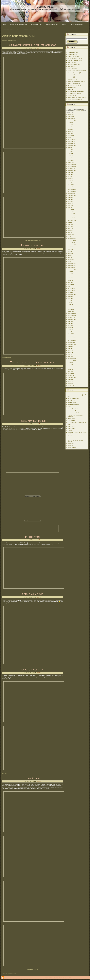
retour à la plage (33, 594)
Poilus (69, 89)
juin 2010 (70, 326)
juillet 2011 (71, 299)
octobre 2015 (71, 193)
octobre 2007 (71, 375)
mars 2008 (70, 371)
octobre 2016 (71, 168)
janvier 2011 (71, 311)
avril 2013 (70, 255)
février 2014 (71, 235)
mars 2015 (70, 208)
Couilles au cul (72, 52)
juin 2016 (70, 177)
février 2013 (71, 259)
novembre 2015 (72, 191)
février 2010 (71, 334)
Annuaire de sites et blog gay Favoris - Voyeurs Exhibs (57, 977)
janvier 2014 (71, 237)
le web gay (71, 430)
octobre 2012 (71, 268)
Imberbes (70, 75)
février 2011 (71, 309)
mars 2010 (70, 332)
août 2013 (70, 247)
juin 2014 (70, 226)
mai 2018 (70, 129)
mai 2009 (70, 352)
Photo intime (33, 537)
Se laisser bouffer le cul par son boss (33, 45)
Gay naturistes (72, 426)
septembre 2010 (72, 319)
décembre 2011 (72, 288)
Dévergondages (72, 56)
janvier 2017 (71, 162)
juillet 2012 (71, 274)
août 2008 (70, 363)
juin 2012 (70, 276)
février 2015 (71, 210)
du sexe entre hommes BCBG (33, 241)
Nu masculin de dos (33, 245)
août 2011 (70, 297)
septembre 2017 (72, 146)
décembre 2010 (72, 313)
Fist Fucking (71, 67)
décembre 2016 (72, 164)
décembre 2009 (72, 338)
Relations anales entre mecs (75, 91)
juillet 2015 (71, 199)
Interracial (70, 77)
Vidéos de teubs (72, 448)
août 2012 (70, 272)
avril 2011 (70, 305)
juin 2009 (70, 350)
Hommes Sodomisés (73, 73)
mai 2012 (70, 278)
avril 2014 (70, 230)
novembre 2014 (72, 216)
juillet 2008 (71, 365)
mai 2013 (70, 253)
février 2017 (71, 160)
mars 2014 (70, 232)
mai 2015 (70, 204)
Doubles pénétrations (73, 58)
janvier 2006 (71, 386)
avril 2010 (70, 330)
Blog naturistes (72, 403)
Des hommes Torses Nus (74, 411)
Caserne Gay (71, 407)
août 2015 (70, 197)
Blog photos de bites (73, 405)
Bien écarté (33, 778)
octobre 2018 (71, 119)
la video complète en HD (33, 521)
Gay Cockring (71, 421)
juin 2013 (70, 251)
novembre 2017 (72, 141)
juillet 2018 (71, 125)
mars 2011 (70, 307)
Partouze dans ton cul (73, 85)
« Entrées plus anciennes (9, 41)
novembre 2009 (72, 340)
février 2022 (71, 115)
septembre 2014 (72, 220)
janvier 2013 (71, 261)
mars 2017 (70, 158)
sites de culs (71, 96)
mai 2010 (70, 328)
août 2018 (70, 123)
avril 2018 (70, 131)
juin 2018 (70, 127)
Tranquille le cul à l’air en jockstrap (33, 362)
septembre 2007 (72, 377)
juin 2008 (70, 367)
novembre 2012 (72, 266)
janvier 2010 (71, 336)
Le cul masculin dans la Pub (75, 81)
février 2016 (71, 185)
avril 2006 (70, 383)
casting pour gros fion (33, 969)
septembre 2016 (72, 170)
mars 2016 (70, 183)
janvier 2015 (71, 212)
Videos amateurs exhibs (74, 100)
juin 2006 (70, 382)
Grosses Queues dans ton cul (76, 71)
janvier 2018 (71, 137)
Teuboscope (71, 444)
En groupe (70, 62)
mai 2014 (70, 228)
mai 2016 (70, 179)
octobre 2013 (71, 243)
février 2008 (71, 373)
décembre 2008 (72, 359)
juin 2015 (70, 201)
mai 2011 (70, 303)
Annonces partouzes (73, 398)
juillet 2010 (71, 323)
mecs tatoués (71, 438)
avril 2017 (70, 156)
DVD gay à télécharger (74, 60)
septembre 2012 (72, 270)
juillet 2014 (71, 224)
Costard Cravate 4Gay (74, 409)
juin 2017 (70, 152)
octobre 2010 (71, 317)
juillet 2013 (71, 249)
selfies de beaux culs (73, 94)
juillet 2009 (71, 348)
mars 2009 (70, 357)
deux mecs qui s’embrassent (75, 413)
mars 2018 (70, 133)
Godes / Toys (71, 69)
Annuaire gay (71, 401)
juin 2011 (70, 301)
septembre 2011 (72, 295)
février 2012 (71, 284)
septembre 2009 (72, 344)
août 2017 (70, 148)
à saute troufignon (33, 669)
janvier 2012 (71, 286)
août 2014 (70, 222)
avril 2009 (70, 355)
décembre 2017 (72, 139)
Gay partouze (71, 428)
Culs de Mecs (45, 7)
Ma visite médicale (73, 436)
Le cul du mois (72, 79)
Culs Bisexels (71, 54)
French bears (71, 419)
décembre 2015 (72, 189)
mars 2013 (70, 257)
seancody (5, 773)
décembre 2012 (72, 264)
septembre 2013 (72, 245)
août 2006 (70, 379)
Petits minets (71, 87)
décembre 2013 (72, 239)
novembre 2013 (72, 241)
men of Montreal (7, 358)
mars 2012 (70, 282)
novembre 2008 (72, 361)
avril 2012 (70, 280)
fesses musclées (72, 65)
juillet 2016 (71, 175)
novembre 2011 (72, 290)
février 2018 (71, 135)
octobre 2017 (71, 144)
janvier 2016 (71, 187)
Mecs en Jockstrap (73, 83)
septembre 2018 (72, 121)
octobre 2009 (71, 342)
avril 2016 (70, 181)
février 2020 (71, 117)
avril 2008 (70, 369)
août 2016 (70, 172)
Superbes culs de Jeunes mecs (76, 98)
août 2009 (70, 346)
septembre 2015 (72, 195)
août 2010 (70, 322)
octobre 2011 (71, 292)
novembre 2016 (72, 166)
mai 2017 (70, 154)
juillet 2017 (71, 150)
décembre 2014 (72, 214)
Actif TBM (39, 48)
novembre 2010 (72, 315)
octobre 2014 (71, 218)
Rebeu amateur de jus (33, 421)
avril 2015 (70, 206)
